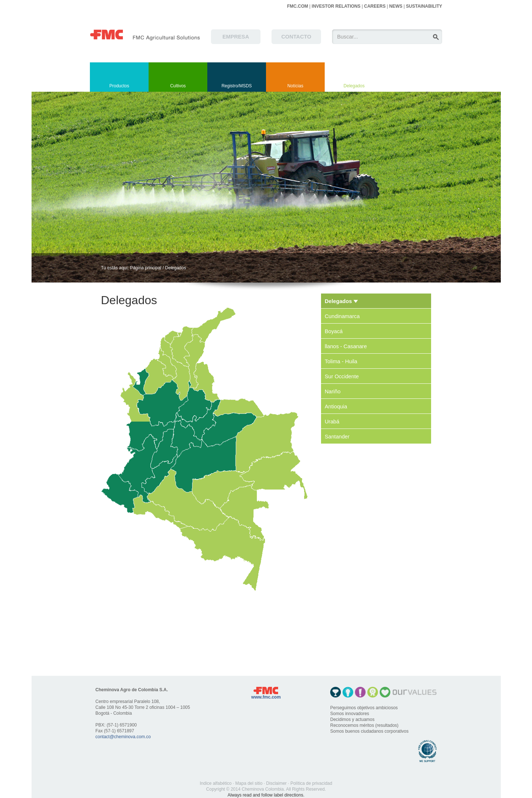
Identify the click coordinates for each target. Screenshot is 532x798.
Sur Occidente (342, 376)
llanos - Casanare (346, 346)
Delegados (354, 86)
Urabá (332, 422)
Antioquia (336, 407)
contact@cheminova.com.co (123, 737)
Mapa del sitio (249, 783)
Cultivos (178, 86)
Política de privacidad (311, 783)
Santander (337, 437)
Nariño (333, 391)
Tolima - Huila (341, 361)
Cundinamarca (342, 316)
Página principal (145, 268)
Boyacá (334, 331)
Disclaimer (276, 783)
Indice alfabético (216, 783)
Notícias (295, 86)
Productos (119, 86)
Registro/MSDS (237, 86)
